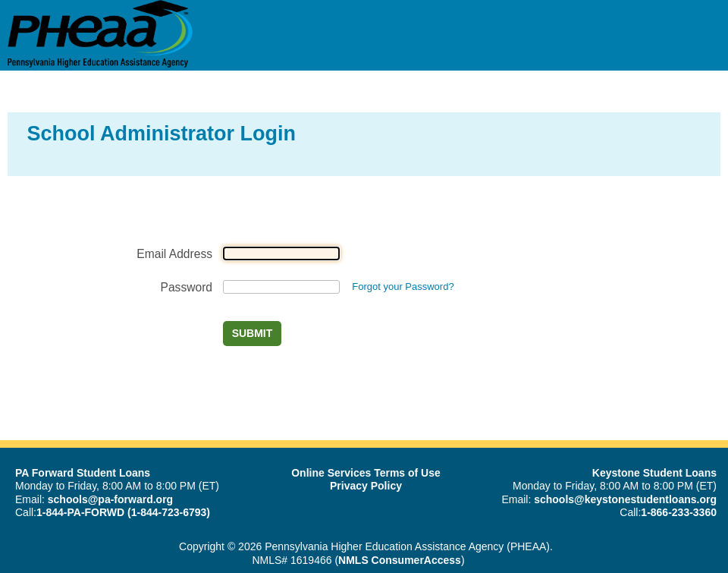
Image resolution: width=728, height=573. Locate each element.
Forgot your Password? (403, 286)
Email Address (174, 254)
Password (187, 287)
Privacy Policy (366, 486)
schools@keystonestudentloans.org (625, 499)
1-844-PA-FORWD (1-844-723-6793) (123, 512)
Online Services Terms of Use (366, 473)
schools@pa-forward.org (110, 499)
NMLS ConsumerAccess (400, 560)
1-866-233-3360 (679, 512)
